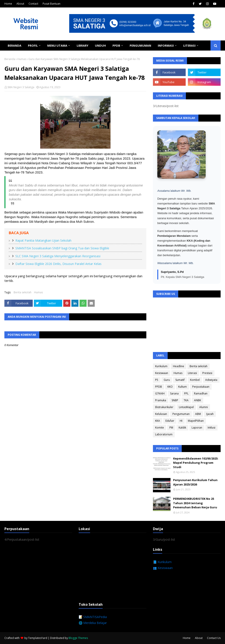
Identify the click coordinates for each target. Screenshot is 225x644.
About (20, 4)
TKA (186, 400)
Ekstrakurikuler (164, 407)
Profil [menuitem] (33, 46)
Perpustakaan (201, 387)
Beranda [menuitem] (15, 46)
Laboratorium (164, 434)
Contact (33, 4)
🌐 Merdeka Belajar (93, 623)
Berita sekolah (23, 292)
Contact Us (214, 638)
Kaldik (182, 428)
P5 (157, 380)
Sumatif (180, 380)
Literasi (192, 373)
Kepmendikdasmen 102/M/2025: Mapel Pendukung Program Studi (196, 463)
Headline (179, 366)
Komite (160, 428)
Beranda (10, 59)
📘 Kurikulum (162, 562)
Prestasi (207, 373)
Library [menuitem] (83, 46)
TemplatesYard (38, 638)
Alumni (204, 407)
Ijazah (210, 414)
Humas (22, 59)
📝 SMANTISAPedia (93, 617)
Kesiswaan (162, 373)
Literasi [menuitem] (189, 46)
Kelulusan (161, 414)
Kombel (195, 380)
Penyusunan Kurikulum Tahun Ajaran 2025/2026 (195, 482)
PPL (186, 393)
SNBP (175, 400)
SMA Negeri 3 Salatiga (21, 87)
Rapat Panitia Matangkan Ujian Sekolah (43, 240)
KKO (170, 387)
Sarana (174, 393)
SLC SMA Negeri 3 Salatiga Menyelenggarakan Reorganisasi (58, 256)
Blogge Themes (78, 638)
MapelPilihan (196, 421)
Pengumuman (181, 414)
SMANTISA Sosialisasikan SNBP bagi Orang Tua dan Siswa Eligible (62, 248)
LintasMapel (186, 407)
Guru (167, 380)
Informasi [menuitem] (166, 46)
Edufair (170, 421)
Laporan (197, 428)
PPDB (159, 387)
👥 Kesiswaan (163, 568)
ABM (198, 414)
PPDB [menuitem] (116, 46)
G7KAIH (160, 393)
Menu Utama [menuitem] (57, 46)
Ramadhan (201, 393)
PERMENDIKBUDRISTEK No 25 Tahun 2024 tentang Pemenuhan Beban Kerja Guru (195, 503)
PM (171, 428)
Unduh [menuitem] (100, 46)
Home (8, 4)
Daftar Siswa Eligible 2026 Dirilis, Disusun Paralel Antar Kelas (58, 264)
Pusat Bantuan (52, 4)
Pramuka (161, 400)
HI (181, 421)
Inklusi (211, 428)
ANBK (198, 400)
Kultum (182, 387)
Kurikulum (161, 366)
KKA (158, 421)
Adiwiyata (211, 380)
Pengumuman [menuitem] (140, 46)
